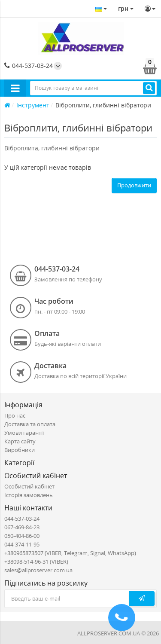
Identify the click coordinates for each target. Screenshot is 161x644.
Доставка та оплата (30, 424)
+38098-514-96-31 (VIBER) (36, 562)
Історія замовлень (29, 495)
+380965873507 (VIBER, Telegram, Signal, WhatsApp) (70, 553)
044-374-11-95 (22, 544)
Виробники (20, 450)
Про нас (15, 415)
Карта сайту (20, 441)
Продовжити (134, 185)
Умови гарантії (24, 433)
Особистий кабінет (29, 486)
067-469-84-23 (22, 527)
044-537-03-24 (29, 66)
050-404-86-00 (22, 536)
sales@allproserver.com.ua (38, 570)
